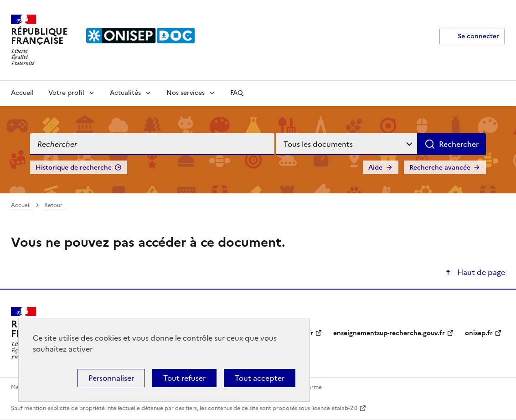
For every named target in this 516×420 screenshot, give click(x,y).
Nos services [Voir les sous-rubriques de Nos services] (186, 93)
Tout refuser (184, 378)
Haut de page (480, 272)
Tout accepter (260, 378)
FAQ (237, 93)
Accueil (22, 93)
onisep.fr (479, 333)
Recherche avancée (440, 168)
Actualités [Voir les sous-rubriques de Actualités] (125, 93)
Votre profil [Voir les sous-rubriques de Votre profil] (66, 93)
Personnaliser (111, 378)
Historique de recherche (74, 168)
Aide (375, 168)
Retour (53, 205)
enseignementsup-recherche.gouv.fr (389, 333)
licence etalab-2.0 (334, 408)
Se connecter (478, 36)
